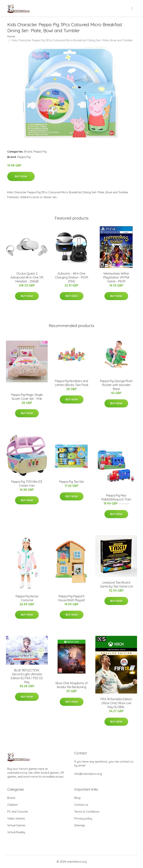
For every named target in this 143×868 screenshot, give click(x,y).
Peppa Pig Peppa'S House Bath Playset (71, 598)
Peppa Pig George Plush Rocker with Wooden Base (116, 385)
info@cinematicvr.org (88, 774)
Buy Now (21, 176)
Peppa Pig (40, 152)
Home (11, 36)
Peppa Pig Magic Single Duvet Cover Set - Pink (27, 397)
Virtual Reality (16, 832)
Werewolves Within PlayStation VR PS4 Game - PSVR (116, 277)
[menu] (133, 8)
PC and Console (18, 812)
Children (12, 805)
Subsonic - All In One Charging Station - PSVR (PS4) (71, 277)
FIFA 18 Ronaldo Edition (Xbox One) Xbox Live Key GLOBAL (116, 703)
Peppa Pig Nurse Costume (27, 598)
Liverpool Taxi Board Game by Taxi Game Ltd (116, 584)
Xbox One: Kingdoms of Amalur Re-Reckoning (71, 685)
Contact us (81, 805)
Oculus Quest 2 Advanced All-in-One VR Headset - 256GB (27, 277)
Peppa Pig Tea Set (71, 482)
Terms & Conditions (87, 812)
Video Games (16, 818)
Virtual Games (16, 825)
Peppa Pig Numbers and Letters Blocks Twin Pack (72, 383)
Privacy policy (83, 818)
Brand (28, 152)
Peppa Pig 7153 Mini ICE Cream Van (27, 484)
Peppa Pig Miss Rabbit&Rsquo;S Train (116, 497)
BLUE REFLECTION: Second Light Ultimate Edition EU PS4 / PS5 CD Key (27, 676)
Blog (77, 798)
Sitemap (80, 825)
